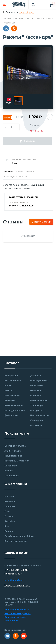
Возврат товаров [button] (25, 172)
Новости (9, 496)
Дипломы (10, 506)
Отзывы (9, 516)
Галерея (9, 531)
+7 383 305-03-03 (17, 570)
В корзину (27, 141)
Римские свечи (12, 395)
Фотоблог (10, 521)
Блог (7, 526)
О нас (7, 511)
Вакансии (10, 501)
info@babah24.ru (14, 580)
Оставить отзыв (41, 222)
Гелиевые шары (39, 400)
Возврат (9, 471)
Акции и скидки (13, 451)
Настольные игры (40, 415)
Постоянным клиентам (17, 461)
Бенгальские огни (14, 405)
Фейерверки (11, 375)
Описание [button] (8, 172)
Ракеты (8, 390)
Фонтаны (10, 400)
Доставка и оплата (15, 446)
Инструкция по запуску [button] (15, 177)
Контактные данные (16, 541)
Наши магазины (13, 456)
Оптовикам (11, 466)
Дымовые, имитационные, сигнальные (39, 380)
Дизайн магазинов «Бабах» (19, 536)
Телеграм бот (12, 476)
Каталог (12, 363)
